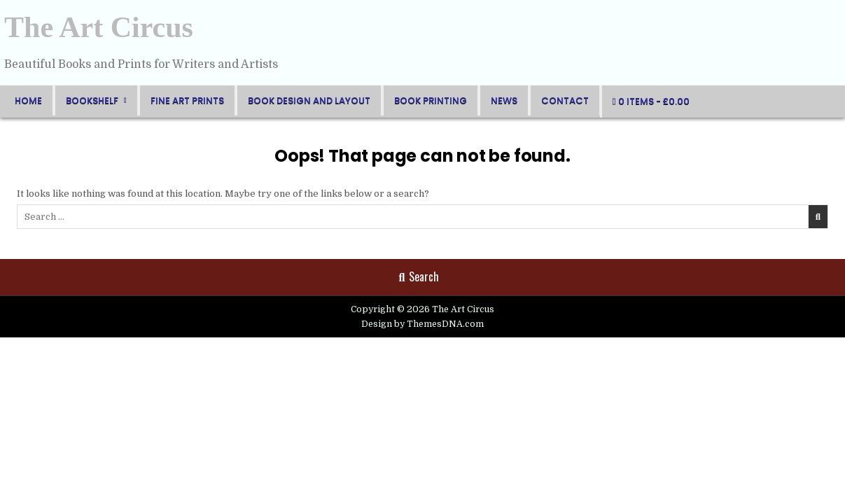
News (504, 100)
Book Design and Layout (309, 100)
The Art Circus (99, 27)
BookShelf (92, 100)
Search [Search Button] (419, 276)
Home (28, 100)
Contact (565, 100)
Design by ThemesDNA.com (422, 324)
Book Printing (431, 100)
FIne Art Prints (187, 100)
